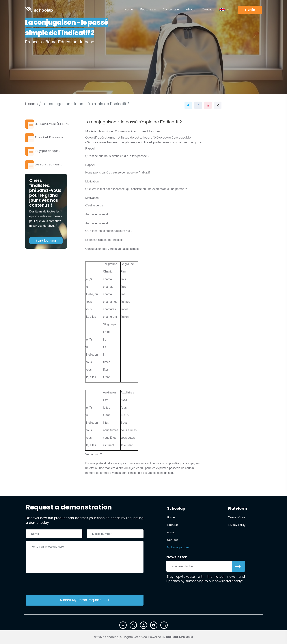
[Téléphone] (115, 534)
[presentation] (54, 585)
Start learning (46, 248)
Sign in (250, 10)
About (190, 9)
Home (129, 9)
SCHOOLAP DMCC (179, 637)
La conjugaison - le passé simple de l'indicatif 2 (86, 104)
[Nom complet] (54, 534)
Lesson (31, 104)
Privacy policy (237, 525)
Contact (208, 9)
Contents (169, 9)
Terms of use (237, 518)
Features (147, 9)
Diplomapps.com (178, 548)
